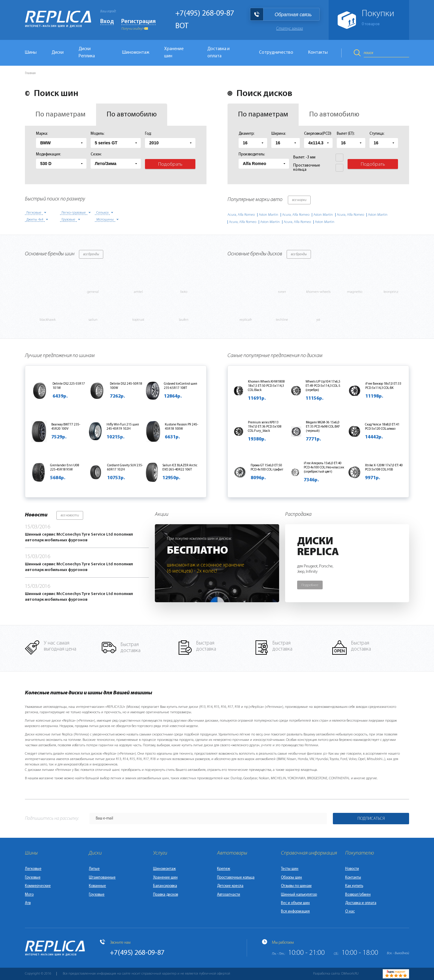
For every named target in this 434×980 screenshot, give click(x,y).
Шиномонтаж (136, 53)
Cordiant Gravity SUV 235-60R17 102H (125, 468)
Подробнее (310, 585)
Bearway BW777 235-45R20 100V (66, 427)
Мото (29, 895)
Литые (94, 869)
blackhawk (48, 320)
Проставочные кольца (236, 878)
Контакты (318, 53)
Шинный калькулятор (299, 895)
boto (184, 292)
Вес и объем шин (295, 903)
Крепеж (224, 869)
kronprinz (391, 292)
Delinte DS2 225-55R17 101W (69, 386)
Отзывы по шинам (296, 886)
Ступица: (377, 134)
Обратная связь (293, 15)
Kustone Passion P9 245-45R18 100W (181, 427)
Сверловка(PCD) (318, 134)
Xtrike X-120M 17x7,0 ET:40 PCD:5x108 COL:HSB (384, 468)
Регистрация (139, 22)
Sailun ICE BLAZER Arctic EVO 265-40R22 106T (180, 468)
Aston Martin (268, 215)
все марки (299, 200)
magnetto (355, 292)
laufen (184, 320)
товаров (371, 24)
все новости (70, 516)
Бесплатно (197, 551)
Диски (58, 53)
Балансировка (165, 886)
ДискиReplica (318, 547)
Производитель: (252, 154)
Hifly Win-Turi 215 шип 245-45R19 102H (123, 427)
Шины (31, 53)
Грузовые (33, 878)
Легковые (33, 869)
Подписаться (371, 819)
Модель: (98, 134)
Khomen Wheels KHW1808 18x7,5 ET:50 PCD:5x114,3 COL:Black (266, 386)
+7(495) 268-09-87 (205, 14)
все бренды (91, 254)
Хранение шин (174, 53)
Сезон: (96, 154)
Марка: (42, 134)
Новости (352, 869)
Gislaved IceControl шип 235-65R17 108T (181, 386)
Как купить (354, 886)
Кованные (97, 886)
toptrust (138, 320)
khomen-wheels (318, 292)
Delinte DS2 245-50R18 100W (126, 386)
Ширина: (279, 134)
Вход (107, 22)
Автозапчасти (229, 895)
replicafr (246, 320)
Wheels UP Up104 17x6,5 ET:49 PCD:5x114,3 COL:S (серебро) (323, 386)
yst (318, 320)
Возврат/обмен (358, 895)
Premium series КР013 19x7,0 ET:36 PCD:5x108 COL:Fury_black (265, 427)
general (93, 292)
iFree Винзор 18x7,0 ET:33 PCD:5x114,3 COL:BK (383, 386)
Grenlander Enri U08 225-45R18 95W (65, 468)
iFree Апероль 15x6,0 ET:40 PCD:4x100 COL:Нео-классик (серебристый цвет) (324, 468)
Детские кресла (230, 886)
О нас (350, 911)
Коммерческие (38, 886)
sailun (93, 320)
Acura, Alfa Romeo (241, 215)
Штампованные (102, 878)
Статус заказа (289, 29)
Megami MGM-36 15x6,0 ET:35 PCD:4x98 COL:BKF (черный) (323, 427)
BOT (182, 26)
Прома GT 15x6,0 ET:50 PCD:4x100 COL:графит (267, 468)
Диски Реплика (87, 53)
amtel (138, 292)
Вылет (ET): (346, 134)
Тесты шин (290, 869)
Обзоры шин (291, 878)
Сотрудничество (276, 53)
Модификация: (48, 154)
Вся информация (295, 911)
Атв (28, 903)
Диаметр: (247, 134)
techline (282, 320)
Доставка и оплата (219, 53)
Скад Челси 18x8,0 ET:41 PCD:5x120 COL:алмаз (382, 427)
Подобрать (170, 164)
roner (282, 292)
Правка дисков (166, 895)
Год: (148, 134)
